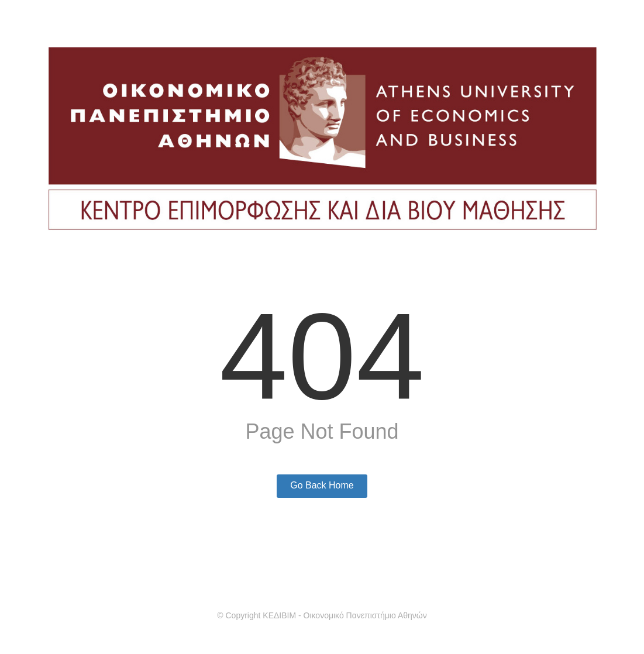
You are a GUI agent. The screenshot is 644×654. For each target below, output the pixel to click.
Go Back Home (322, 485)
